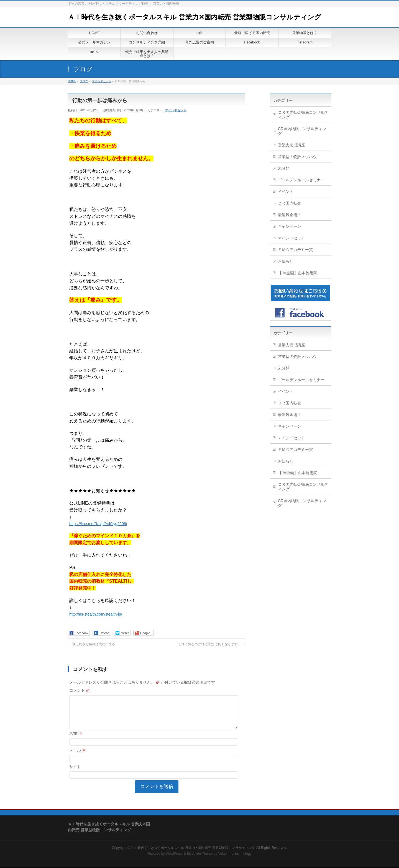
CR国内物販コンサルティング (302, 131)
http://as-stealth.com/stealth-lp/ (96, 614)
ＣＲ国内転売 (290, 203)
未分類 (284, 168)
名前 (76, 740)
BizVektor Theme (200, 854)
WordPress (174, 854)
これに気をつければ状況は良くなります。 (212, 644)
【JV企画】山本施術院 (298, 273)
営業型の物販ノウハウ (297, 157)
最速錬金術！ (290, 215)
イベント (286, 192)
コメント (80, 690)
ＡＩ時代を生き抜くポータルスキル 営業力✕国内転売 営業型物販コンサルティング (195, 17)
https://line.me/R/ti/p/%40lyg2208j (98, 524)
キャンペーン (290, 226)
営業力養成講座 (291, 145)
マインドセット (176, 110)
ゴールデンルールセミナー (301, 180)
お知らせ (286, 261)
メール (78, 757)
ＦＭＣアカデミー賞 (295, 250)
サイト (75, 773)
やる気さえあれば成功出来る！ (93, 644)
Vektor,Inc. (226, 854)
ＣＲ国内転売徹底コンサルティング (303, 115)
